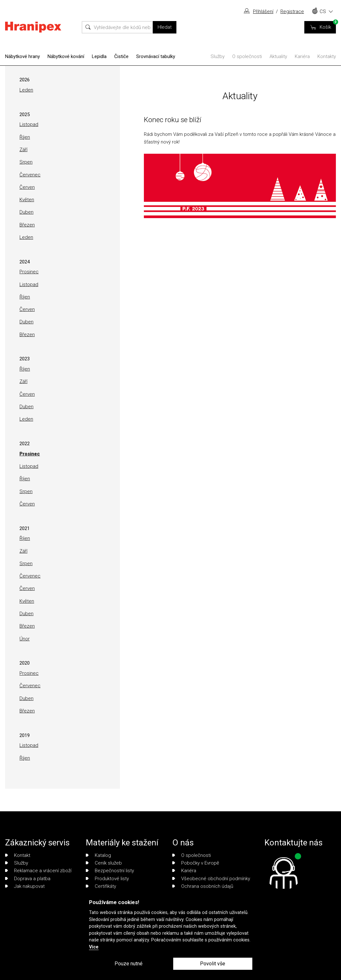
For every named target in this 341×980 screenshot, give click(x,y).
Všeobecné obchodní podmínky (211, 879)
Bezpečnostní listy (110, 871)
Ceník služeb (104, 863)
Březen (27, 225)
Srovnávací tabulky (156, 56)
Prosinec (29, 272)
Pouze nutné (129, 964)
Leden (26, 90)
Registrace (292, 11)
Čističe (121, 56)
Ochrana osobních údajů (203, 886)
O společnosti (247, 56)
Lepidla (99, 56)
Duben (26, 212)
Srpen (26, 162)
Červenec (30, 175)
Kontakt (18, 855)
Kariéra (302, 56)
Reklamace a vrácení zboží (38, 871)
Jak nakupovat (25, 886)
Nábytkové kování (66, 56)
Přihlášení (263, 11)
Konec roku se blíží (173, 120)
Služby (218, 56)
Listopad (29, 124)
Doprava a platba (28, 879)
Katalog (98, 855)
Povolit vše (213, 964)
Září (23, 150)
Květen (27, 200)
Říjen (25, 137)
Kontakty (327, 56)
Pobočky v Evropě (196, 863)
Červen (27, 187)
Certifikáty (101, 886)
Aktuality (278, 56)
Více (94, 947)
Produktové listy (107, 879)
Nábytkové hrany (22, 56)
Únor (25, 639)
